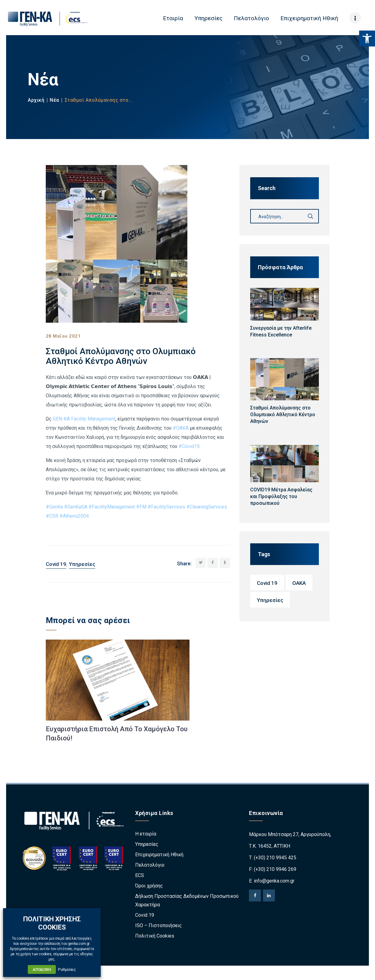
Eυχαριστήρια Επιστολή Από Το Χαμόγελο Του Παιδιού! (117, 734)
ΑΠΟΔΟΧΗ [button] (42, 969)
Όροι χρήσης (149, 886)
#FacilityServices (166, 507)
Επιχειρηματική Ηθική (159, 855)
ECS (140, 876)
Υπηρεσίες (82, 564)
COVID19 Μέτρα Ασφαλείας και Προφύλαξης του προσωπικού (281, 496)
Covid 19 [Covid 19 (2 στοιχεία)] (267, 583)
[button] (367, 39)
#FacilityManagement (112, 507)
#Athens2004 (74, 516)
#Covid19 (189, 446)
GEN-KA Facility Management (84, 419)
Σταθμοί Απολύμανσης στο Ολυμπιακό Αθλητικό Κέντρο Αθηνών (283, 415)
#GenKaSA (76, 507)
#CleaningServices (207, 507)
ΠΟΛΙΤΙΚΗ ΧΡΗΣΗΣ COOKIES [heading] (52, 923)
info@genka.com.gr (274, 881)
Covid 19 (56, 564)
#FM (141, 507)
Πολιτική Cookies (155, 936)
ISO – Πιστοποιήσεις (159, 926)
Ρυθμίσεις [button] (67, 969)
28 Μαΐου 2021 (63, 336)
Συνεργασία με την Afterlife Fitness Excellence (281, 331)
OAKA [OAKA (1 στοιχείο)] (299, 583)
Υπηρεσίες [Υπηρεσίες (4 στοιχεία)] (270, 600)
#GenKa (54, 507)
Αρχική (36, 100)
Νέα (54, 100)
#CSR (52, 516)
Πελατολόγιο (150, 865)
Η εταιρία (146, 834)
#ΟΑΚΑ (181, 428)
